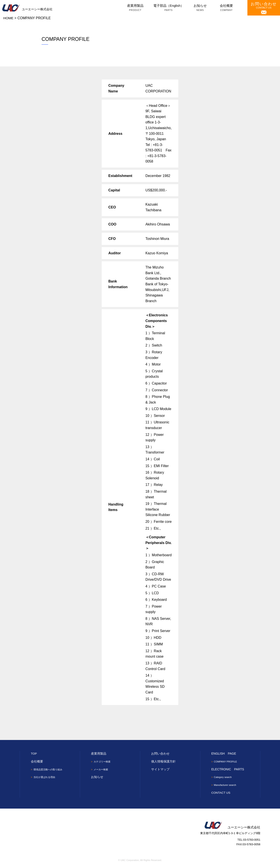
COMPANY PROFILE (226, 762)
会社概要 (226, 8)
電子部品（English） (169, 8)
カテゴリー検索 (103, 762)
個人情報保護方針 (163, 761)
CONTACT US (264, 8)
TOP (34, 754)
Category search (224, 777)
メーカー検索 (101, 769)
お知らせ (200, 8)
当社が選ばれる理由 (45, 777)
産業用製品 (135, 8)
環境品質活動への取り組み (49, 769)
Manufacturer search (226, 785)
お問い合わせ (160, 754)
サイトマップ (160, 769)
